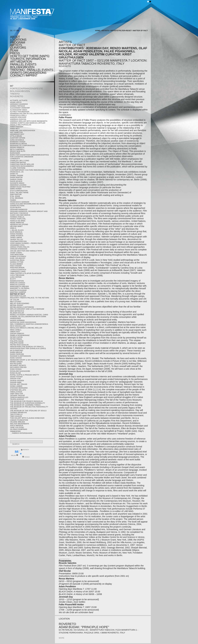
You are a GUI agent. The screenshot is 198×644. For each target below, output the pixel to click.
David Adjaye (16, 181)
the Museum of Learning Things (25, 405)
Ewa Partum (16, 194)
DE (11, 31)
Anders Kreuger (18, 117)
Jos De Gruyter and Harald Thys (26, 251)
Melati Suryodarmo (20, 303)
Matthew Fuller (18, 296)
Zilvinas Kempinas (19, 429)
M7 (12, 86)
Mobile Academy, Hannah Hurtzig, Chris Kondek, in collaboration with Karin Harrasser (29, 317)
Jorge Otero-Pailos (20, 247)
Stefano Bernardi (19, 388)
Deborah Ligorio (18, 185)
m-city (13, 279)
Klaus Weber (16, 264)
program (17, 42)
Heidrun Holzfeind (19, 224)
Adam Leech (16, 102)
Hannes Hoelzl (17, 217)
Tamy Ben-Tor (16, 394)
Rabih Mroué (16, 352)
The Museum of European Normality (28, 403)
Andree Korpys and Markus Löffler (28, 123)
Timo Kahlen (16, 416)
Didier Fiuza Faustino (20, 187)
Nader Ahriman (17, 320)
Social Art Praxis (19, 384)
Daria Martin (16, 177)
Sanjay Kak (15, 379)
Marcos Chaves (18, 283)
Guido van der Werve (20, 215)
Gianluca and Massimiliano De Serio (27, 204)
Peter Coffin (16, 337)
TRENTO (15, 94)
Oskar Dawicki (17, 333)
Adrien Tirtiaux (17, 106)
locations (18, 40)
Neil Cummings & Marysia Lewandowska (29, 324)
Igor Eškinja (16, 232)
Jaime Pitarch (17, 236)
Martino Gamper (18, 292)
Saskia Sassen (17, 381)
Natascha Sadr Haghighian (23, 322)
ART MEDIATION (21, 62)
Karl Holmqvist (18, 258)
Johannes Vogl (17, 245)
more (62, 638)
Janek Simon (16, 238)
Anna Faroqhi (17, 127)
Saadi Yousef (16, 377)
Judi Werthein (17, 255)
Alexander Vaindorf (20, 108)
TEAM (14, 50)
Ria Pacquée (16, 364)
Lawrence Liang (18, 271)
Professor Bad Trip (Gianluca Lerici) (28, 348)
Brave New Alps (18, 151)
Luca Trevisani (17, 275)
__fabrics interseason (21, 433)
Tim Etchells (16, 414)
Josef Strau (16, 253)
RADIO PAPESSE (17, 354)
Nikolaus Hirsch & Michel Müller (26, 328)
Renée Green (16, 362)
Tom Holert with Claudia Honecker (27, 418)
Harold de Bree (18, 221)
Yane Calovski (17, 427)
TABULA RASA (16, 392)
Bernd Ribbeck (17, 147)
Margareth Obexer (19, 286)
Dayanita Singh (17, 183)
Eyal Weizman (17, 198)
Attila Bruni (16, 136)
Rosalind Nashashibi (20, 371)
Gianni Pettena (17, 206)
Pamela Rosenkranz (20, 335)
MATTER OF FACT (17, 294)
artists (16, 45)
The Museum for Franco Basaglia (26, 401)
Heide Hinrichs (17, 223)
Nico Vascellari (18, 326)
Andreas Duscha (18, 119)
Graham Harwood (19, 209)
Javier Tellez (17, 240)
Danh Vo (14, 174)
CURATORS (18, 48)
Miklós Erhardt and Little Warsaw (27, 309)
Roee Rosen (16, 369)
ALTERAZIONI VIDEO (19, 110)
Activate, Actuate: (19, 100)
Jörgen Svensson (19, 249)
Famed (13, 200)
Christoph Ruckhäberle (22, 166)
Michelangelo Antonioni (22, 307)
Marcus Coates (17, 285)
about (15, 37)
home (98, 31)
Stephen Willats (18, 390)
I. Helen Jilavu (17, 230)
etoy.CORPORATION (19, 191)
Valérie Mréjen (17, 422)
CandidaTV (15, 159)
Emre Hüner (16, 189)
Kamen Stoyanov (18, 256)
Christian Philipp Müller (22, 164)
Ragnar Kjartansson (20, 356)
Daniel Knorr (17, 176)
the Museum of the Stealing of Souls (28, 411)
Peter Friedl (16, 339)
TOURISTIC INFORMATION (28, 59)
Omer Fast (15, 332)
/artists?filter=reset (121, 31)
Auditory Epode (18, 138)
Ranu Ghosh (16, 358)
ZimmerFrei (15, 431)
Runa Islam (15, 373)
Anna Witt (15, 128)
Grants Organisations (28, 73)
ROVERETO (17, 96)
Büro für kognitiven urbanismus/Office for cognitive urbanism (29, 156)
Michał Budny (17, 305)
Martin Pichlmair (18, 290)
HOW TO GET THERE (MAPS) (30, 56)
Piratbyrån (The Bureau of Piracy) (27, 347)
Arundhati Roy (17, 134)
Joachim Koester (18, 241)
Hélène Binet (16, 226)
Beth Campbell (17, 149)
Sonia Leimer (16, 386)
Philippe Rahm (17, 341)
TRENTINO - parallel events (32, 70)
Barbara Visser (18, 142)
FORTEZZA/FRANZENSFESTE (26, 88)
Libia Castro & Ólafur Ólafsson (26, 273)
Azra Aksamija (17, 140)
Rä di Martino (17, 350)
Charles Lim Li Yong (20, 161)
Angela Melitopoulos (21, 125)
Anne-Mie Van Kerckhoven (23, 130)
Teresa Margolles (19, 397)
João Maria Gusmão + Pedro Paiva (26, 243)
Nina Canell (16, 330)
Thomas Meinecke (18, 412)
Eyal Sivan (15, 196)
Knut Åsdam (16, 266)
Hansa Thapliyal (18, 219)
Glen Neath (16, 207)
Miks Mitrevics (17, 311)
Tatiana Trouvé (17, 396)
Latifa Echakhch (18, 270)
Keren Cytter (17, 262)
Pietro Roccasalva (19, 345)
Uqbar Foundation (19, 420)
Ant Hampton (16, 132)
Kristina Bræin (17, 268)
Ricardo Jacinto (18, 365)
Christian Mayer (18, 162)
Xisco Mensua (17, 426)
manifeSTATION (17, 281)
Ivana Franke (16, 234)
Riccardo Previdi (18, 367)
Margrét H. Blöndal (20, 288)
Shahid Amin (16, 382)
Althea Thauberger (20, 112)
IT (15, 31)
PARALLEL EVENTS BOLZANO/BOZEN (23, 66)
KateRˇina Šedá (17, 260)
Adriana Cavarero (19, 104)
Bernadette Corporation (22, 145)
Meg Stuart (16, 302)
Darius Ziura (16, 179)
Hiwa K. (13, 228)
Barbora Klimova (18, 144)
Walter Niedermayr (19, 424)
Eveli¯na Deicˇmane (19, 193)
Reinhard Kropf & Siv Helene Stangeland (30, 360)
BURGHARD (15, 153)
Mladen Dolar (17, 313)
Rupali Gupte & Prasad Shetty (25, 375)
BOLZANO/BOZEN (20, 91)
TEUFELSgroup (17, 399)
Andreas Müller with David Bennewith (29, 121)
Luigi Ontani (16, 277)
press (15, 53)
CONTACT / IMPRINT (24, 75)
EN (18, 31)
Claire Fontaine (18, 168)
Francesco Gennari (20, 202)
